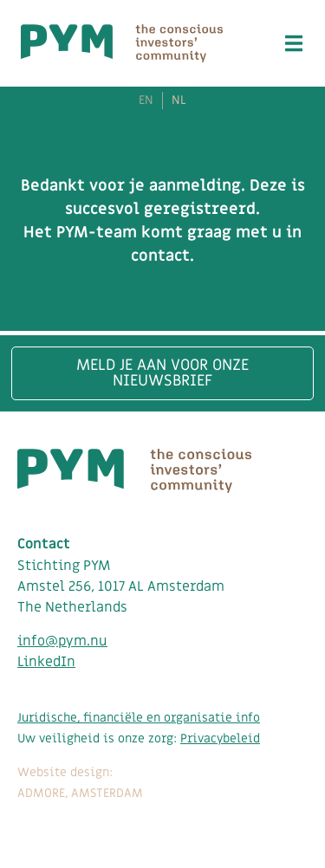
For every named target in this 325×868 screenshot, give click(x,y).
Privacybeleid (220, 738)
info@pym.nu (62, 641)
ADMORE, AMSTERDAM (80, 793)
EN (146, 100)
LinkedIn (46, 662)
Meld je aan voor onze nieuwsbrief (162, 373)
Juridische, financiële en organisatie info (139, 718)
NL (179, 100)
